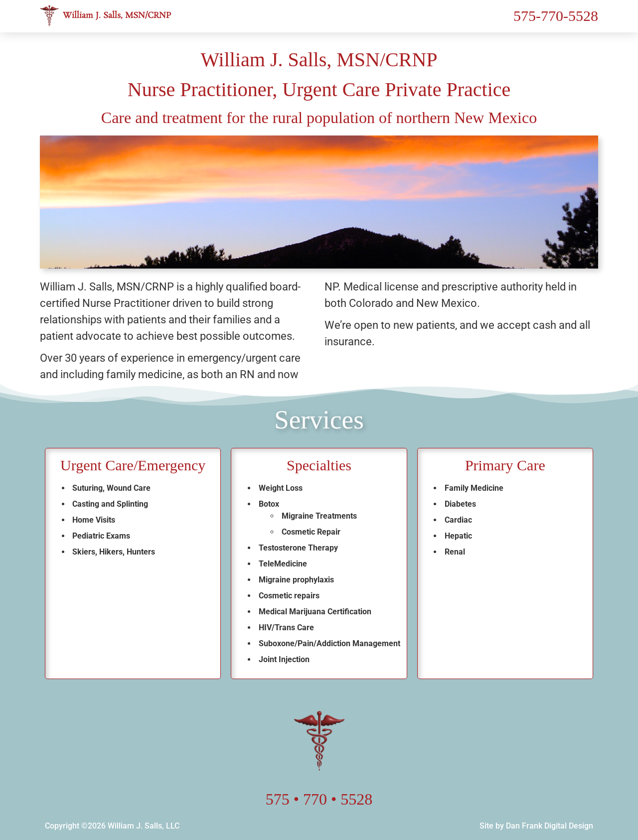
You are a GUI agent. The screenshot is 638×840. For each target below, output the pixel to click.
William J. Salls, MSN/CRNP (117, 16)
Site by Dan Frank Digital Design (536, 826)
